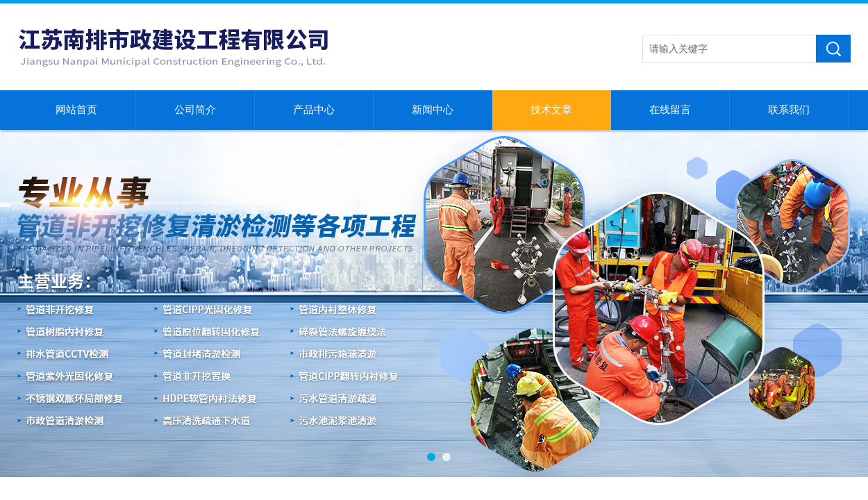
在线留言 (670, 110)
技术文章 (551, 110)
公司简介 (195, 110)
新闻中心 (433, 110)
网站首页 (76, 110)
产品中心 (314, 110)
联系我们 (789, 110)
